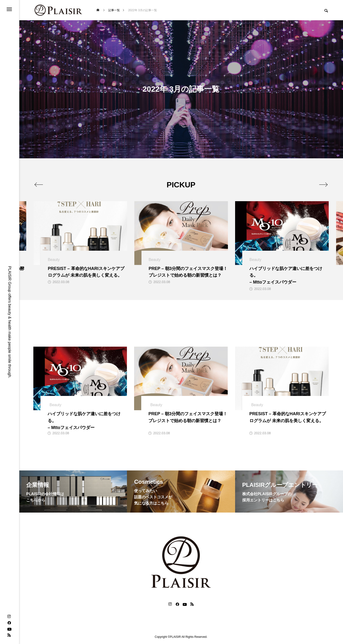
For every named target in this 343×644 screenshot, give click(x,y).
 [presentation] (39, 185)
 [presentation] (323, 185)
